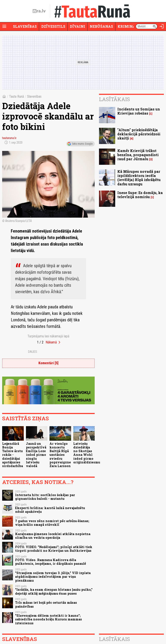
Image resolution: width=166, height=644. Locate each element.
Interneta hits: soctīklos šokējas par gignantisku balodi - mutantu (45, 497)
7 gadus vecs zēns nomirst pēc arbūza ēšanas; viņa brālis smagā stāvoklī (52, 523)
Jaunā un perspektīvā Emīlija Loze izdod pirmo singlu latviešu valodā (36, 455)
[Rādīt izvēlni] (4, 26)
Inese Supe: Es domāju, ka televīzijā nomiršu (140, 195)
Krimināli (128, 26)
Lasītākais (114, 99)
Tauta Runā (17, 96)
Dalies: (33, 352)
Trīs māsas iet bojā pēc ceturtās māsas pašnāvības (46, 604)
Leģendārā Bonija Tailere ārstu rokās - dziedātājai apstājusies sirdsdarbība (13, 455)
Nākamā (51, 342)
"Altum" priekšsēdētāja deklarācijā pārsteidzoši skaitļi (139, 134)
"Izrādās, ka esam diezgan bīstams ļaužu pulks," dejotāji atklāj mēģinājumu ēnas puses (54, 591)
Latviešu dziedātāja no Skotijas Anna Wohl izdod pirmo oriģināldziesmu (87, 453)
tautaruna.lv (9, 138)
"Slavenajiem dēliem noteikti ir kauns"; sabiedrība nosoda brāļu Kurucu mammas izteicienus (49, 619)
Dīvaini (77, 26)
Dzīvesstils (53, 26)
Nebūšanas (101, 26)
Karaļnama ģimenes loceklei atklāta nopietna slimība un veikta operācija (53, 536)
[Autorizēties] (162, 26)
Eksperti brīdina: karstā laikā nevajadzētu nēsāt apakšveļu (50, 510)
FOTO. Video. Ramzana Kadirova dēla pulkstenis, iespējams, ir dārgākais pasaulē (51, 562)
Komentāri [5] (48, 363)
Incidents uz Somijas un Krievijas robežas (139, 111)
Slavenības (25, 26)
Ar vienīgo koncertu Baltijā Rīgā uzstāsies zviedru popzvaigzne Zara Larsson (60, 455)
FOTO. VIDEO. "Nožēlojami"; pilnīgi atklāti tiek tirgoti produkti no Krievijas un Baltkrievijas (54, 549)
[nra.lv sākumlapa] (39, 11)
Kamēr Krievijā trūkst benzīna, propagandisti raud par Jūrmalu (138, 155)
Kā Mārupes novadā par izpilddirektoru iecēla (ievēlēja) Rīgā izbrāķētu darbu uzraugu (139, 178)
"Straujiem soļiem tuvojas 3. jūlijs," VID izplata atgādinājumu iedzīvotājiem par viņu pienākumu (53, 577)
